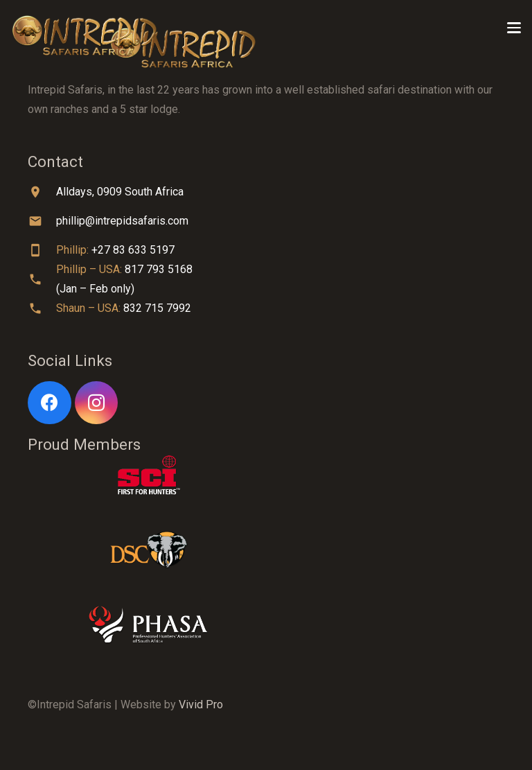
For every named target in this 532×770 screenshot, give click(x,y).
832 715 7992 (157, 308)
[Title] (85, 28)
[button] (514, 28)
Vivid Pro (201, 705)
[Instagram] (97, 403)
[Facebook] (50, 403)
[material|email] (42, 221)
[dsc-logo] (266, 550)
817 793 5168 (159, 269)
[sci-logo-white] (266, 475)
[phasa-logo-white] (266, 624)
